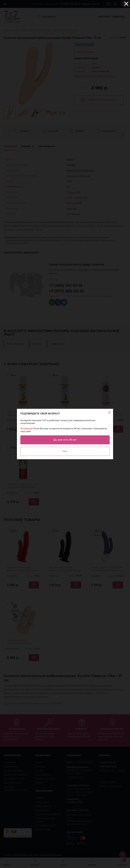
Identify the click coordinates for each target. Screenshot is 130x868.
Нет (65, 451)
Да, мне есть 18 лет (65, 440)
